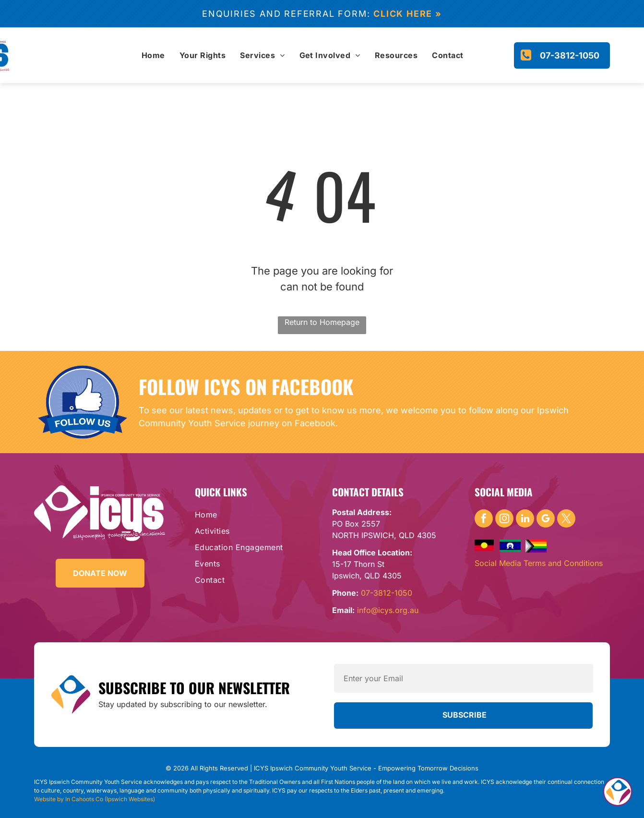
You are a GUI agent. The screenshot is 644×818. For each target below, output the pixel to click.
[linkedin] (525, 520)
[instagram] (504, 520)
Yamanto (463, 791)
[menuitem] (153, 55)
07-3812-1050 (387, 593)
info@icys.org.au (388, 610)
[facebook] (484, 520)
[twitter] (566, 520)
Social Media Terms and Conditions (539, 563)
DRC (449, 791)
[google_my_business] (546, 520)
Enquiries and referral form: (286, 14)
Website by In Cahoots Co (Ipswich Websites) (95, 799)
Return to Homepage (322, 322)
